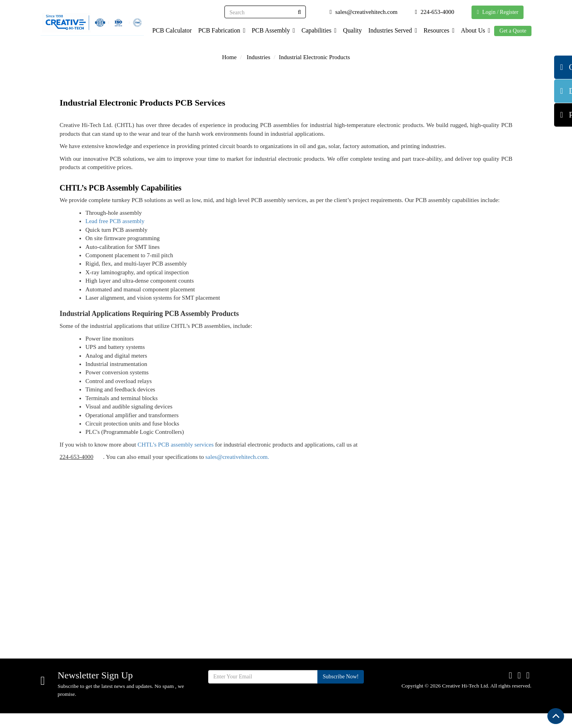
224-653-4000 (76, 457)
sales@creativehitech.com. (237, 457)
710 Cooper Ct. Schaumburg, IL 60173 (103, 595)
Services (237, 610)
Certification (326, 583)
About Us (475, 30)
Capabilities (314, 30)
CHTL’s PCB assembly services (176, 445)
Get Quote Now (486, 517)
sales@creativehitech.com (87, 626)
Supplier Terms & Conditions (333, 601)
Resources (437, 30)
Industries (258, 57)
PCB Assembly (268, 30)
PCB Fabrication (215, 30)
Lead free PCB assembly (115, 221)
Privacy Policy (329, 646)
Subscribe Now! (341, 691)
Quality (349, 30)
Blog (316, 633)
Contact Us (325, 619)
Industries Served (390, 30)
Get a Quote (513, 31)
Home (229, 57)
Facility (236, 637)
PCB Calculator (164, 30)
